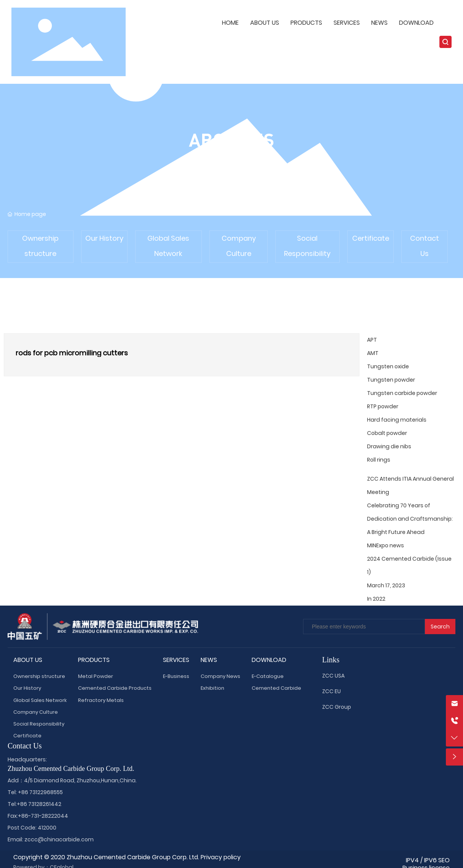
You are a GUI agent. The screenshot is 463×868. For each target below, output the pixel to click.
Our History (104, 238)
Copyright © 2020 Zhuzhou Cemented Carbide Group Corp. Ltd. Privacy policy (127, 857)
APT (372, 340)
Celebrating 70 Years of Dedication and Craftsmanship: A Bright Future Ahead (410, 519)
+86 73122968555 (40, 792)
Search (440, 627)
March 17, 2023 (386, 585)
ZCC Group (337, 707)
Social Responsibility (307, 246)
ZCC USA (333, 676)
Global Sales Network (168, 246)
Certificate (371, 238)
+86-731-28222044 (43, 816)
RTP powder (383, 406)
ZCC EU (331, 691)
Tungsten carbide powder (402, 393)
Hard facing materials (397, 420)
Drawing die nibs (389, 446)
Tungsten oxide (388, 366)
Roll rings (379, 460)
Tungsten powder (391, 380)
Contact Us (425, 246)
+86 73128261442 (39, 804)
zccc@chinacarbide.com (59, 839)
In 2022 (376, 599)
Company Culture (239, 246)
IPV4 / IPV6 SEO (428, 860)
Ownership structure (40, 246)
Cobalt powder (387, 433)
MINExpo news (386, 545)
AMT (373, 353)
